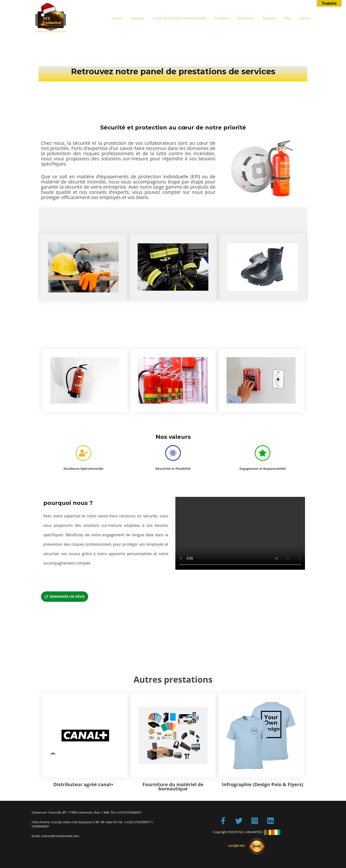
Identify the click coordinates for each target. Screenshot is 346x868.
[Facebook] (223, 821)
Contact (306, 18)
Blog (291, 18)
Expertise (154, 18)
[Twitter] (239, 821)
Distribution (254, 18)
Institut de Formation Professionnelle (193, 18)
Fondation (233, 18)
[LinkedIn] (270, 821)
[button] (65, 597)
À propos (275, 18)
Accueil (136, 18)
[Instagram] (255, 821)
